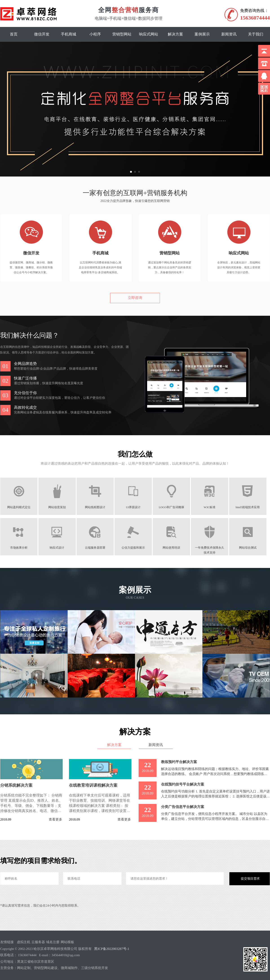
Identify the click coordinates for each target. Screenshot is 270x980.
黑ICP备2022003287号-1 (112, 949)
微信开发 (42, 34)
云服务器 (38, 942)
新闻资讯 (229, 34)
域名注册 (53, 942)
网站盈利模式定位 (19, 507)
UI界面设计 (135, 507)
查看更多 (55, 820)
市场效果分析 (19, 548)
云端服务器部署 (96, 548)
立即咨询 (135, 298)
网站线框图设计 (96, 507)
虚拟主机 (24, 942)
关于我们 (256, 34)
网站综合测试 (251, 548)
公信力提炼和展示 (135, 548)
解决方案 (175, 34)
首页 (14, 34)
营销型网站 (122, 34)
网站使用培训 (174, 548)
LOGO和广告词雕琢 (174, 507)
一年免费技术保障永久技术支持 (212, 548)
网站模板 (67, 942)
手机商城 (69, 34)
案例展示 (202, 34)
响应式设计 (58, 548)
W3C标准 (212, 507)
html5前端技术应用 (251, 507)
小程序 (95, 34)
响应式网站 (149, 34)
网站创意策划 (58, 507)
